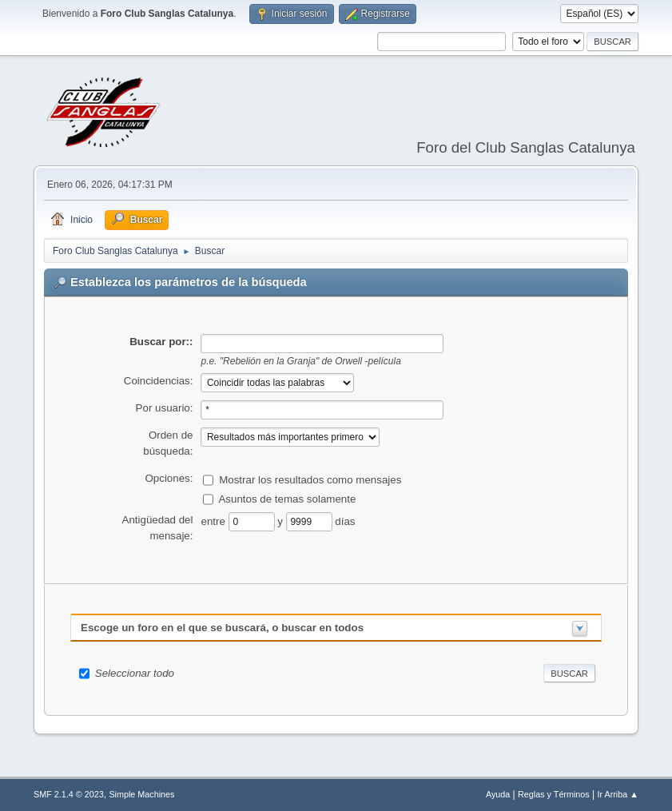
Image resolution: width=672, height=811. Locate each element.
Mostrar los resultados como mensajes (310, 479)
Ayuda (498, 794)
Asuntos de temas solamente (287, 498)
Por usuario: (165, 408)
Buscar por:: (161, 342)
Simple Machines (141, 794)
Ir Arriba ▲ (618, 794)
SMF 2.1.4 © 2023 (69, 794)
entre (214, 521)
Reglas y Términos (554, 794)
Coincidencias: (159, 381)
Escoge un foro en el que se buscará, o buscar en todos (222, 628)
